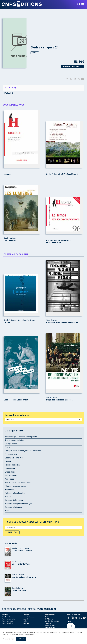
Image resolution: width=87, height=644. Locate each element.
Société (8, 511)
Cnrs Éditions (8, 609)
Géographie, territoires (14, 458)
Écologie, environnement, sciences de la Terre (23, 451)
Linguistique (10, 468)
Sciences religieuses (13, 507)
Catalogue (21, 609)
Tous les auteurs (7, 617)
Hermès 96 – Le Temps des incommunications (58, 241)
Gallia (25, 621)
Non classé (9, 479)
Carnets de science (30, 617)
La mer (7, 323)
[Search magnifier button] (80, 420)
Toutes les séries (7, 623)
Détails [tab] (9, 93)
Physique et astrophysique (16, 486)
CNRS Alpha (49, 619)
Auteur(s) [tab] (10, 88)
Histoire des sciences (14, 465)
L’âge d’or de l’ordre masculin (59, 400)
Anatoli (26, 619)
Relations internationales (15, 493)
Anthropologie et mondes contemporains (21, 437)
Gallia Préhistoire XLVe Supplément (62, 174)
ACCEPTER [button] (21, 639)
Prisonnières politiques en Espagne (62, 323)
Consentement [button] (9, 639)
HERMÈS (26, 623)
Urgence (8, 174)
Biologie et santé (12, 444)
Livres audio (10, 472)
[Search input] (42, 420)
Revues (35, 53)
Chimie (8, 447)
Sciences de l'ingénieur (14, 500)
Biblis (47, 617)
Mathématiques (11, 475)
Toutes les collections (9, 619)
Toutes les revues (8, 621)
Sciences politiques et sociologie (18, 504)
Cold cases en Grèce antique (17, 400)
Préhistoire (9, 489)
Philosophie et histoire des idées (18, 482)
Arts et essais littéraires (15, 440)
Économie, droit (11, 454)
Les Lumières (10, 241)
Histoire (8, 461)
